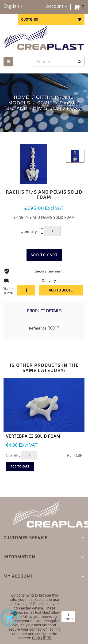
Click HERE (42, 638)
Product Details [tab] (44, 311)
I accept (68, 617)
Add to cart (44, 255)
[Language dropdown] (13, 6)
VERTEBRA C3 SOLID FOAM (33, 436)
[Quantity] (52, 231)
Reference (38, 328)
